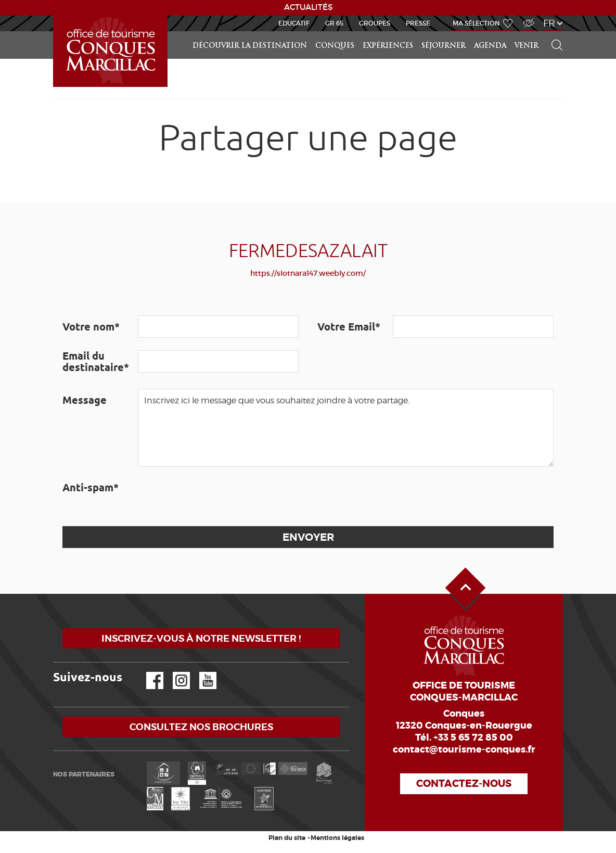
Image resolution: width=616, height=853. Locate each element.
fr (549, 23)
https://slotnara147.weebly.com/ (308, 273)
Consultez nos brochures (201, 727)
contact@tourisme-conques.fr (464, 749)
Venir (527, 46)
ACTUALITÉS (308, 7)
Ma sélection (476, 23)
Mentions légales (337, 838)
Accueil (55, 16)
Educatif (294, 23)
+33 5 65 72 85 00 (473, 737)
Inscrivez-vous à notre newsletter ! (201, 638)
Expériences (388, 46)
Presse (418, 23)
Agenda (490, 46)
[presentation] (217, 496)
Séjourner (444, 46)
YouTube (201, 672)
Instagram (174, 672)
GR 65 (334, 23)
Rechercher (554, 31)
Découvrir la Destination (250, 46)
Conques (335, 46)
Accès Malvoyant (526, 17)
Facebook (148, 672)
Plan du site (287, 838)
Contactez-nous (464, 784)
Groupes (375, 23)
